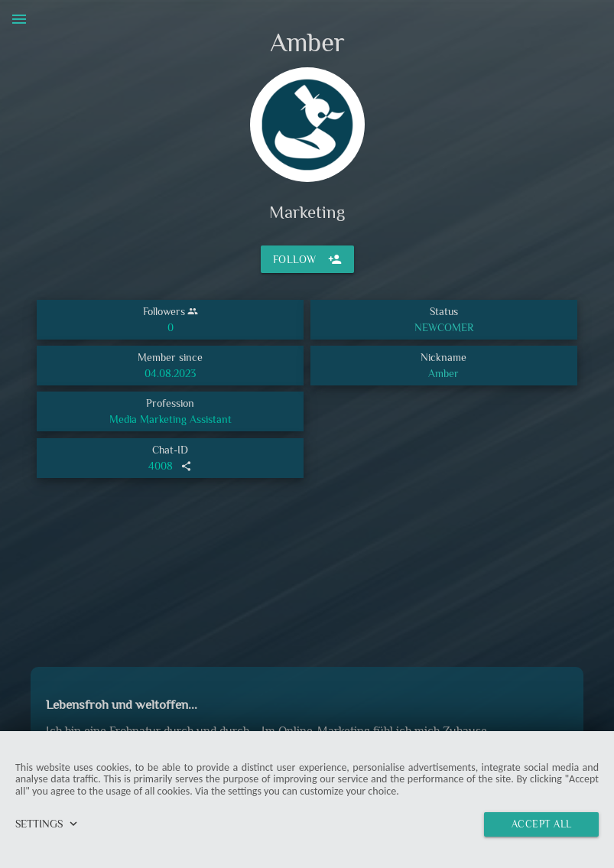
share (186, 466)
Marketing (307, 212)
